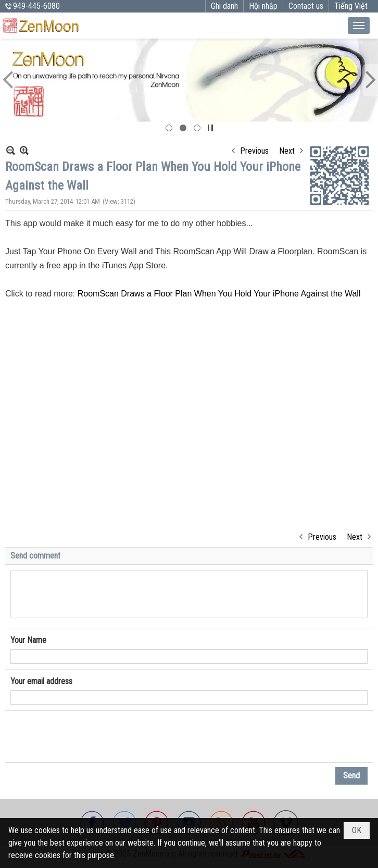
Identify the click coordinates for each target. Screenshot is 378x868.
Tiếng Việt (351, 6)
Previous (254, 151)
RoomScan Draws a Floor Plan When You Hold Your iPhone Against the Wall (219, 294)
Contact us (306, 6)
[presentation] (90, 737)
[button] (359, 26)
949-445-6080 (36, 6)
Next (287, 151)
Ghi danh (224, 6)
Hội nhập (263, 6)
